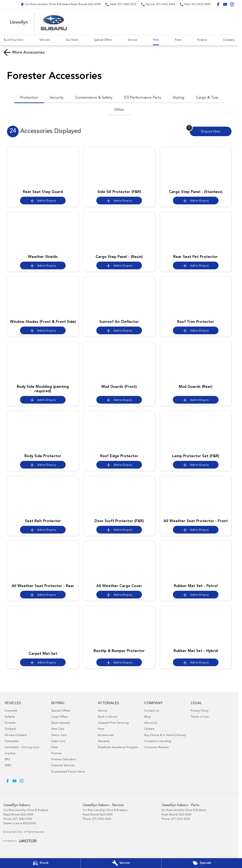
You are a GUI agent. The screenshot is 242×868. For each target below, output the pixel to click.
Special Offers (103, 40)
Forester (10, 723)
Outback (10, 729)
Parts (156, 40)
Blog (147, 717)
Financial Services (63, 766)
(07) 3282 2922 (23, 819)
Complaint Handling (158, 741)
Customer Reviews (157, 748)
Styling (178, 98)
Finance (202, 40)
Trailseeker (12, 741)
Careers (149, 729)
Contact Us (152, 711)
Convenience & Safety (94, 98)
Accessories (106, 735)
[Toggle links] (20, 841)
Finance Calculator (64, 760)
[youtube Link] (225, 4)
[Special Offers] (202, 863)
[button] (43, 167)
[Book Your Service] (121, 863)
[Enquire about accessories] (211, 131)
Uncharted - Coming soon (22, 748)
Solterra (10, 717)
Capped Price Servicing (113, 723)
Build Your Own (14, 40)
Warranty (104, 741)
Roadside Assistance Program (118, 748)
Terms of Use (200, 717)
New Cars (58, 729)
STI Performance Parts (143, 98)
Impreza (10, 754)
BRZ (7, 760)
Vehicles (45, 40)
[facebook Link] (218, 4)
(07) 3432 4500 (181, 819)
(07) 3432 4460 (102, 819)
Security (57, 98)
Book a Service (108, 717)
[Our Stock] (40, 863)
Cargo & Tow (207, 98)
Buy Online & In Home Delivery (165, 735)
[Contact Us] (61, 4)
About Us (151, 723)
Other (119, 110)
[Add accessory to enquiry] (43, 201)
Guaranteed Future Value (68, 772)
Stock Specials (61, 723)
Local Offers (59, 717)
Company (229, 40)
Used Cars (58, 741)
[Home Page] (38, 22)
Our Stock (72, 40)
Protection (29, 98)
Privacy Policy (200, 711)
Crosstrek (11, 711)
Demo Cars (59, 735)
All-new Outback (16, 735)
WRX (8, 766)
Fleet (178, 40)
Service (132, 40)
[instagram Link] (232, 4)
